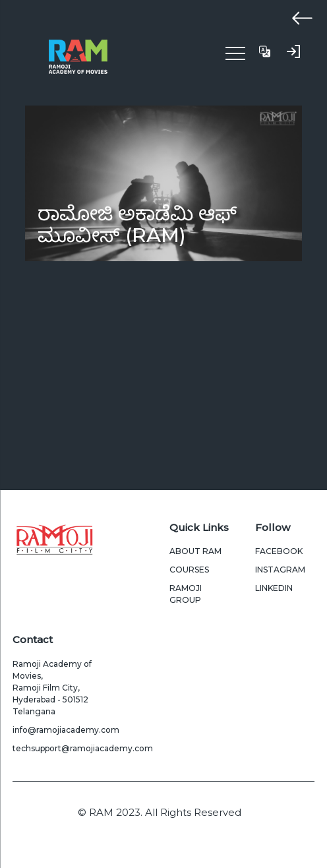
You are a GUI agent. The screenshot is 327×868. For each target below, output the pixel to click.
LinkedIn (274, 588)
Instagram (280, 570)
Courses (189, 570)
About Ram (195, 551)
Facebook (279, 551)
